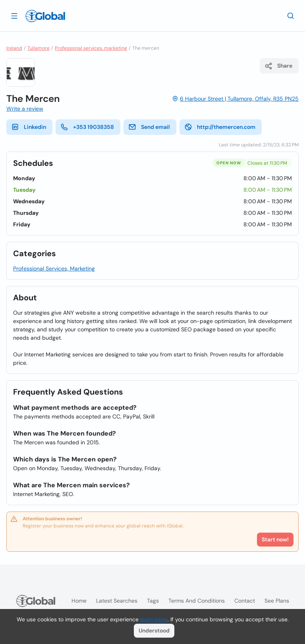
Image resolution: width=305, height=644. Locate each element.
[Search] (291, 16)
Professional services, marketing (91, 48)
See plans (277, 601)
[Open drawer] (14, 16)
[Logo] (45, 16)
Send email (149, 127)
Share (278, 66)
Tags (153, 601)
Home (79, 601)
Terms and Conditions (197, 601)
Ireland (14, 48)
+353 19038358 (87, 127)
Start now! (275, 539)
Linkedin (29, 127)
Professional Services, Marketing (54, 268)
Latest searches (117, 601)
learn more (154, 619)
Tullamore (39, 48)
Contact (245, 601)
